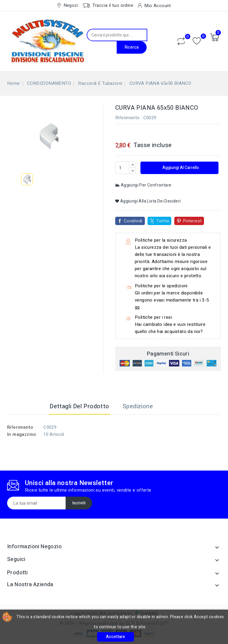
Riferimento (127, 118)
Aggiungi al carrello (180, 168)
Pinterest (192, 221)
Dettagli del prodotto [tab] (79, 406)
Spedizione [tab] (138, 406)
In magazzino (22, 434)
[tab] (167, 407)
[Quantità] (122, 168)
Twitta (163, 221)
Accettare (115, 637)
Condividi (133, 221)
